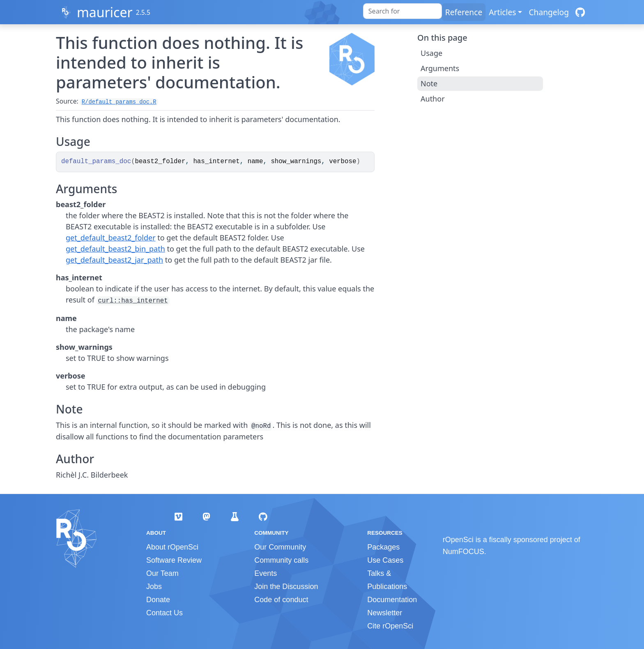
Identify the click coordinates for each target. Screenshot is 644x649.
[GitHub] (580, 12)
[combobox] (402, 11)
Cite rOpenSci (390, 626)
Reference (464, 12)
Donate (158, 600)
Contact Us (164, 613)
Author (433, 99)
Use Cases (385, 560)
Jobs (154, 587)
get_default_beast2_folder (111, 238)
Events (266, 573)
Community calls (281, 560)
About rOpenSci (172, 547)
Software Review (174, 560)
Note (429, 83)
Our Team (162, 573)
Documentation (392, 600)
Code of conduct (281, 600)
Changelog (549, 12)
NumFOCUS (463, 552)
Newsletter (385, 613)
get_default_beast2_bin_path (115, 249)
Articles (502, 12)
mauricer (105, 12)
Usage (431, 53)
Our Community (280, 547)
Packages (383, 547)
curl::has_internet (133, 301)
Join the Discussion (286, 587)
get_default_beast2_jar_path (114, 260)
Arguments (440, 68)
